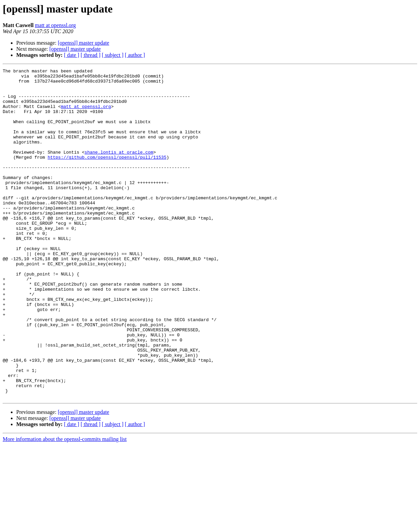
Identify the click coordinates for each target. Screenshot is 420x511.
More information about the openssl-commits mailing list (65, 505)
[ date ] (72, 55)
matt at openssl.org (55, 25)
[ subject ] (113, 55)
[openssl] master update (84, 43)
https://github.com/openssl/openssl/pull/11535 (107, 175)
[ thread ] (91, 55)
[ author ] (135, 55)
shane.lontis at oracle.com (119, 169)
